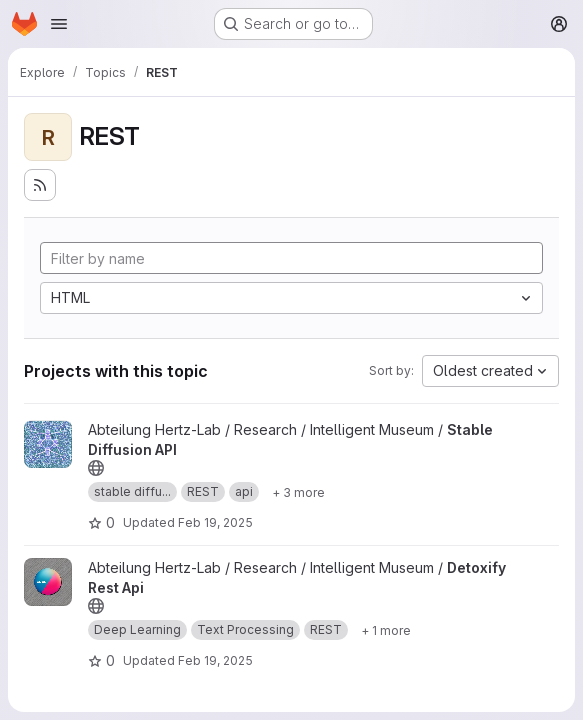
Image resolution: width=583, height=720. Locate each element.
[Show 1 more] (386, 630)
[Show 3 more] (298, 492)
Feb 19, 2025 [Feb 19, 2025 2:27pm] (215, 660)
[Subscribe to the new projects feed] (40, 185)
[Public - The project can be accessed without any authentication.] (96, 468)
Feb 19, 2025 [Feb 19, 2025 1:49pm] (215, 522)
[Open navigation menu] (59, 24)
